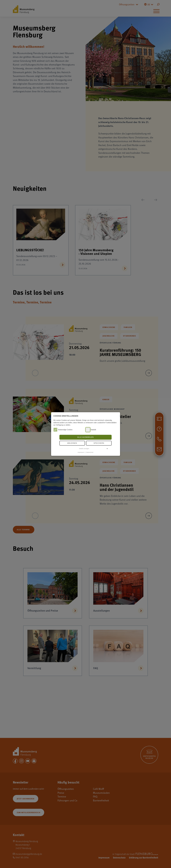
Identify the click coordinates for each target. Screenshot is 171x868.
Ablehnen (72, 443)
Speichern (99, 443)
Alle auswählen (85, 437)
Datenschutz (90, 452)
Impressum (81, 452)
